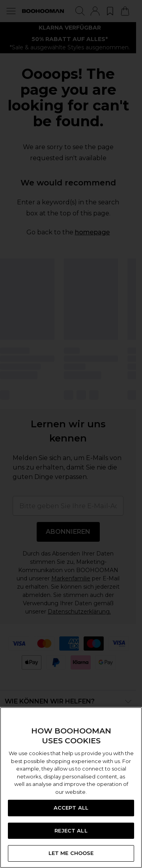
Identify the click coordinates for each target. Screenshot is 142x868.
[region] (71, 788)
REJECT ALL (71, 831)
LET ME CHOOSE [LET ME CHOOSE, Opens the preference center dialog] (71, 853)
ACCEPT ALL (71, 808)
